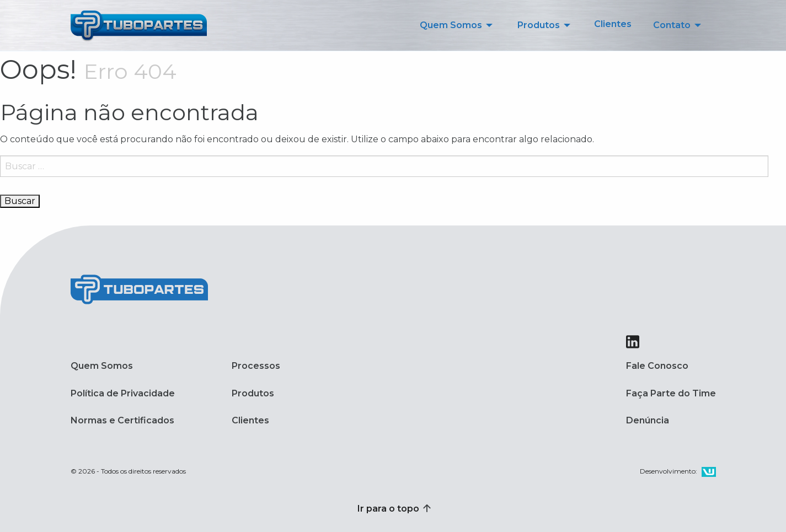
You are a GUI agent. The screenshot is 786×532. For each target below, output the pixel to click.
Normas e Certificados (122, 420)
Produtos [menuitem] (539, 25)
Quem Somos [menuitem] (451, 25)
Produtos (253, 393)
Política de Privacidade (123, 393)
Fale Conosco (657, 366)
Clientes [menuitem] (613, 24)
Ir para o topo (393, 509)
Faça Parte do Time (671, 393)
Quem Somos (102, 366)
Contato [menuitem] (672, 25)
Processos (256, 366)
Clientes (250, 420)
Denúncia (648, 420)
